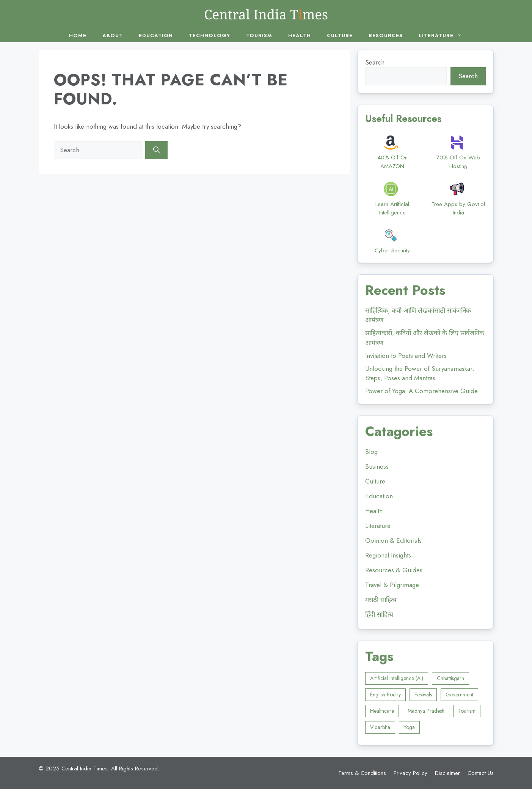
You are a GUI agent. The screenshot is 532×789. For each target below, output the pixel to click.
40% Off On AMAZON (392, 162)
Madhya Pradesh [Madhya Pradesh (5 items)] (426, 711)
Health (300, 35)
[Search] (156, 150)
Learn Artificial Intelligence (392, 209)
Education (156, 35)
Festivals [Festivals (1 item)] (423, 695)
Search (375, 62)
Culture (340, 35)
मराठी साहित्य (381, 600)
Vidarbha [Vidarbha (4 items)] (380, 727)
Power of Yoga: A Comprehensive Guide (421, 391)
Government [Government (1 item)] (459, 695)
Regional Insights (388, 555)
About (113, 35)
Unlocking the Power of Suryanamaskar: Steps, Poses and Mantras (420, 373)
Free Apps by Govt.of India (458, 209)
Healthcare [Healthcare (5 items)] (382, 711)
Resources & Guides (394, 570)
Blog (371, 452)
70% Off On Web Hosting (458, 162)
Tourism (259, 35)
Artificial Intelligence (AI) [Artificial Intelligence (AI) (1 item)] (397, 678)
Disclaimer (447, 773)
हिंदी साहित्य (379, 614)
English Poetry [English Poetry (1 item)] (385, 695)
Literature (444, 35)
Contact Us (481, 773)
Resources (386, 35)
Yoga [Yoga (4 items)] (409, 727)
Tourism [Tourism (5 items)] (467, 711)
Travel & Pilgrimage (392, 585)
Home (78, 35)
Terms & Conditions (362, 773)
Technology (210, 35)
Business (377, 466)
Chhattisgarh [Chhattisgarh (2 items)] (450, 678)
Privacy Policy (410, 773)
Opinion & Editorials (393, 540)
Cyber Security (392, 250)
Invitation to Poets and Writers (406, 356)
